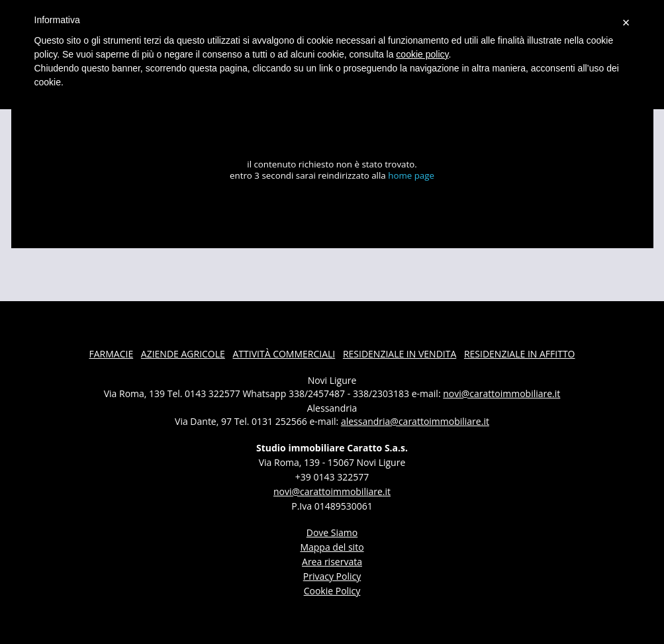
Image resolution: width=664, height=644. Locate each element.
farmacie (111, 354)
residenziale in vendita (400, 354)
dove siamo (332, 532)
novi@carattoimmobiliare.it (501, 393)
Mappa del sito (332, 547)
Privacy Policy (332, 576)
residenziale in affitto (520, 354)
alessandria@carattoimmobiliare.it (415, 421)
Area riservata (332, 562)
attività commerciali (284, 354)
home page (411, 175)
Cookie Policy (332, 591)
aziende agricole (183, 354)
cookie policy (422, 54)
